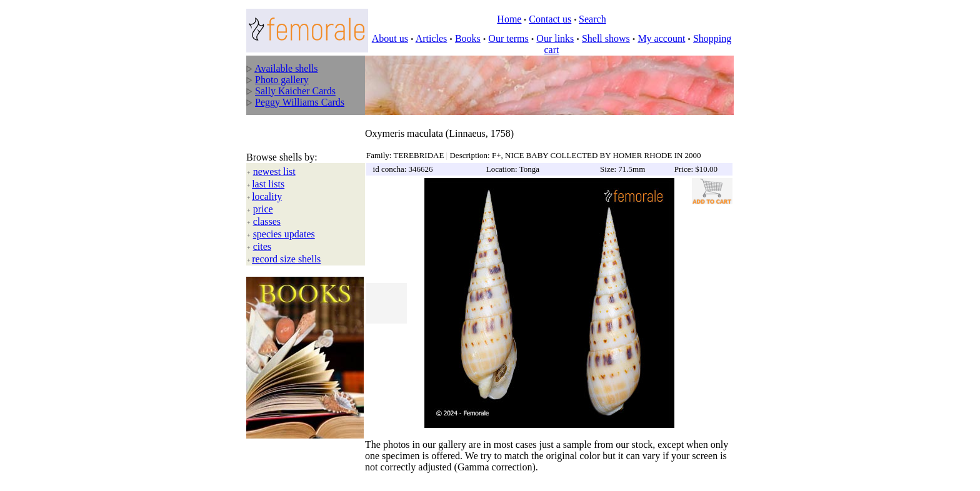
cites (262, 233)
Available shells (286, 68)
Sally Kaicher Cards (295, 91)
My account (661, 38)
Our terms (508, 38)
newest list (274, 158)
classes (267, 208)
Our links (555, 38)
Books (468, 38)
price (263, 196)
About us (390, 38)
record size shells (286, 246)
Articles (432, 38)
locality (267, 183)
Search (592, 19)
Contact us (550, 19)
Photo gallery (282, 80)
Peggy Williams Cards (300, 102)
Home (509, 19)
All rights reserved (334, 473)
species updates (284, 221)
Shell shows (606, 38)
